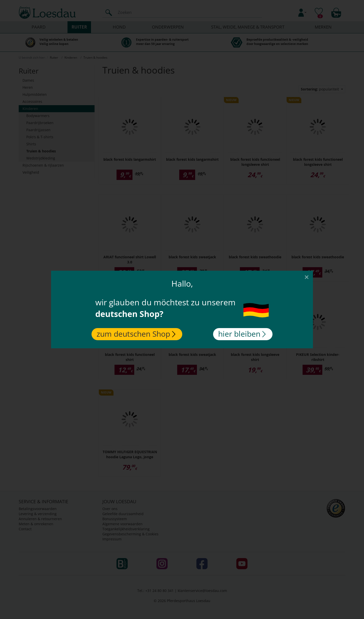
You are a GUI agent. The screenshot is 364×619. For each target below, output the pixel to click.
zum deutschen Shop (136, 334)
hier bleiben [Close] (242, 334)
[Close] (307, 277)
